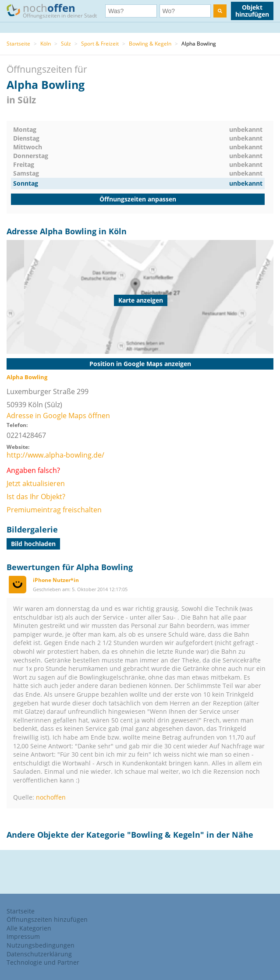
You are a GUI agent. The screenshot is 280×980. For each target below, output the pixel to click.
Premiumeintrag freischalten (54, 510)
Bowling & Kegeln (150, 44)
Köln (46, 44)
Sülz (66, 44)
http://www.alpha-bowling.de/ (55, 455)
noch (56, 10)
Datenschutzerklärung (39, 954)
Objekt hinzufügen (252, 11)
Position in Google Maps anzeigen (140, 364)
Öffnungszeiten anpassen (138, 199)
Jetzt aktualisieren (36, 483)
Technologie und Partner (43, 962)
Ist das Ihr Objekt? (36, 497)
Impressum (23, 936)
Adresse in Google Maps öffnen (58, 416)
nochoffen (51, 797)
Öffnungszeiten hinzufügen (47, 919)
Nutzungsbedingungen (41, 945)
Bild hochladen (33, 544)
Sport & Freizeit (100, 44)
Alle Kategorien (29, 928)
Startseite (18, 44)
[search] (220, 11)
